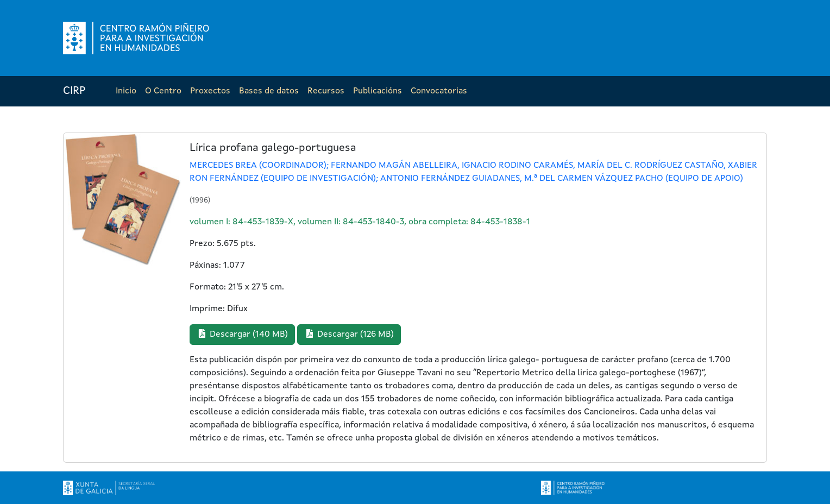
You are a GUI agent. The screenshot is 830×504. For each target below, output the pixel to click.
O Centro (163, 91)
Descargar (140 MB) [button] (242, 334)
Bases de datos (269, 91)
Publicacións (378, 91)
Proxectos (210, 91)
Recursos (326, 91)
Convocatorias (439, 91)
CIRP (74, 91)
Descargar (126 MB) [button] (349, 334)
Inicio (126, 91)
